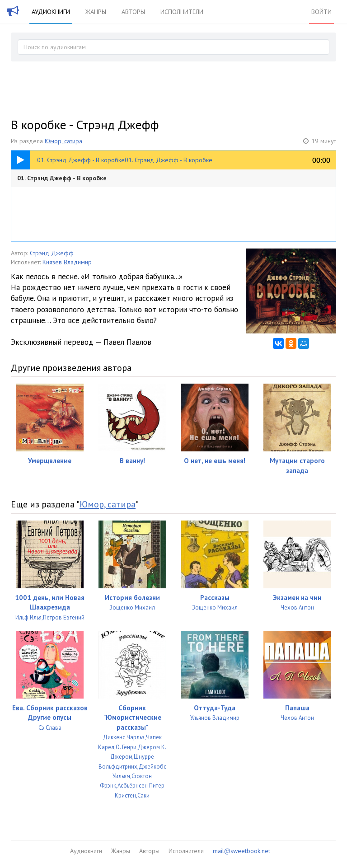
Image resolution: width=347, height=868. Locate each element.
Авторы (133, 12)
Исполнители (182, 12)
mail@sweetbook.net (241, 851)
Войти (321, 12)
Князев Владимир (67, 262)
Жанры (96, 12)
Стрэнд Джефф (52, 253)
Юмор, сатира (63, 141)
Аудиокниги (51, 12)
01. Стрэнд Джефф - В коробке (62, 178)
